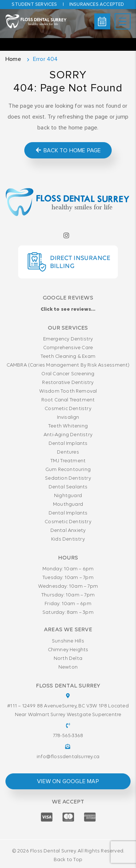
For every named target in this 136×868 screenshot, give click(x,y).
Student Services (34, 5)
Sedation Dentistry (68, 478)
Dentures (68, 452)
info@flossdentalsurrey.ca (68, 757)
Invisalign (68, 418)
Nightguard (68, 496)
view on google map (68, 781)
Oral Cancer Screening (68, 374)
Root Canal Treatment (68, 400)
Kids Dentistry (68, 539)
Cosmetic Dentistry (68, 409)
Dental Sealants (68, 487)
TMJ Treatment (68, 461)
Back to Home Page (68, 150)
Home (13, 59)
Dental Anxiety (68, 531)
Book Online (102, 21)
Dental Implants (68, 444)
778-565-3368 (68, 736)
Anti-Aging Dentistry (68, 435)
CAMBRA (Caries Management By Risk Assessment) (68, 365)
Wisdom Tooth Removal (68, 391)
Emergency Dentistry (68, 339)
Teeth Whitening (68, 426)
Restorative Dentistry (68, 383)
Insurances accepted (97, 5)
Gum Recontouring (68, 470)
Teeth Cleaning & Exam (68, 357)
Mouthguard (68, 505)
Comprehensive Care (68, 348)
